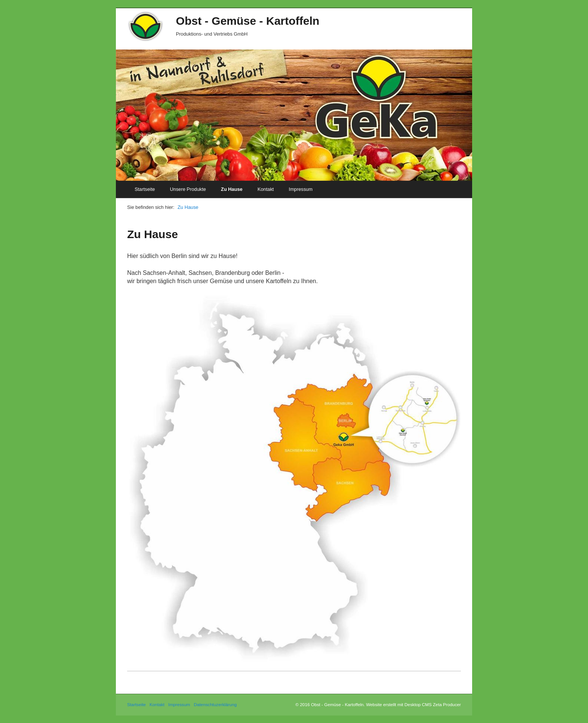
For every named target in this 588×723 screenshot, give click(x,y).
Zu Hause (232, 189)
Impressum (301, 189)
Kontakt (266, 189)
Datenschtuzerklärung (215, 704)
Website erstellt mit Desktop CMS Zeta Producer (413, 704)
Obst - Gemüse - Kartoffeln (248, 21)
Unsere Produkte (188, 189)
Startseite (145, 189)
